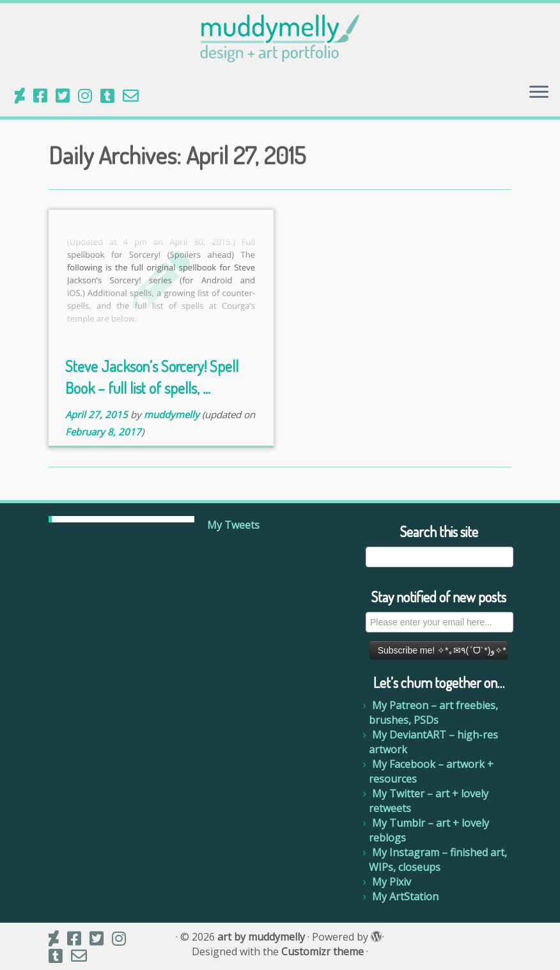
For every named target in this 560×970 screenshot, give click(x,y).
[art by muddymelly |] (280, 38)
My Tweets (233, 525)
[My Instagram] (89, 95)
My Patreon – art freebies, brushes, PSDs (433, 713)
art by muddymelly (261, 937)
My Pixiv (392, 882)
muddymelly (172, 414)
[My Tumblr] (112, 95)
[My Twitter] (67, 95)
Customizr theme (323, 952)
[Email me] (135, 95)
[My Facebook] (44, 95)
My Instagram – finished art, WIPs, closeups (438, 860)
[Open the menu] (539, 93)
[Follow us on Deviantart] (24, 95)
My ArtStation (405, 896)
